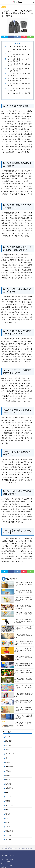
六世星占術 (9, 788)
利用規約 (4, 863)
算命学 (8, 750)
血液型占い (9, 767)
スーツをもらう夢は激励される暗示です (19, 84)
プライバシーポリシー (9, 865)
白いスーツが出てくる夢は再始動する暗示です (19, 75)
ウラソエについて (7, 859)
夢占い (4, 7)
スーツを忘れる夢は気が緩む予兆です (19, 94)
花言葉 (8, 801)
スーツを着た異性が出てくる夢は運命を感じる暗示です (19, 60)
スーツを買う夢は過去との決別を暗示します (19, 55)
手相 (7, 792)
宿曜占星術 (9, 831)
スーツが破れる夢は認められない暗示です (19, 65)
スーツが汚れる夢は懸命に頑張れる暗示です (19, 89)
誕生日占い (9, 741)
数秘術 (8, 780)
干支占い (8, 771)
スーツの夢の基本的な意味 (17, 46)
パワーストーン (11, 797)
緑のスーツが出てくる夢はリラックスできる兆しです (19, 80)
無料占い (8, 810)
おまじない (9, 805)
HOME (8, 737)
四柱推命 (8, 745)
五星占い (8, 827)
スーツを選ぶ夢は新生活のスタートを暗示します (19, 70)
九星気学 (8, 784)
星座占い (8, 775)
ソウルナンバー (11, 835)
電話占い (8, 814)
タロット (8, 840)
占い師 (8, 822)
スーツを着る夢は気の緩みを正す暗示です (19, 50)
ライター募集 (6, 861)
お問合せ (4, 867)
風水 (7, 758)
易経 (7, 818)
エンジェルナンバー (12, 754)
